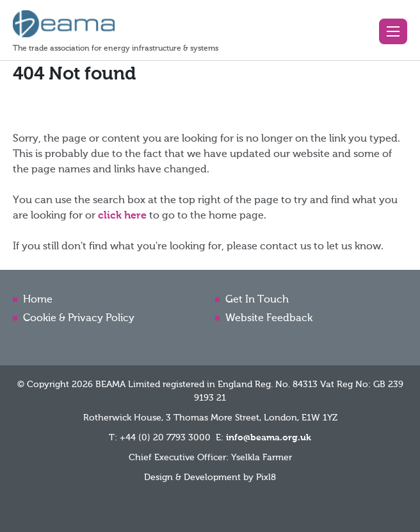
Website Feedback (269, 319)
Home (38, 300)
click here (122, 216)
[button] (393, 31)
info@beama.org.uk (269, 438)
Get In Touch (257, 300)
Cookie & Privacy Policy (79, 319)
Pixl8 (266, 478)
